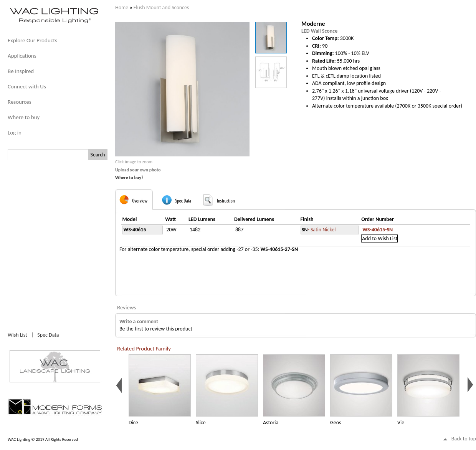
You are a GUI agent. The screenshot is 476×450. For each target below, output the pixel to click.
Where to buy (24, 117)
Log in (15, 133)
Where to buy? (129, 178)
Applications (22, 56)
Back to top (464, 439)
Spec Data (48, 335)
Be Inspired (21, 71)
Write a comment (139, 321)
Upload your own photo (138, 170)
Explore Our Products (32, 40)
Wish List (17, 335)
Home (122, 7)
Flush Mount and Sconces (161, 7)
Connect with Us (27, 86)
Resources (20, 102)
